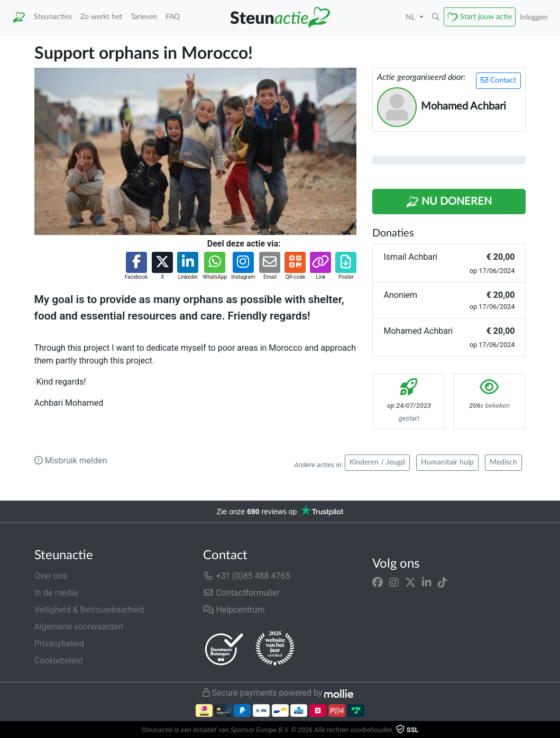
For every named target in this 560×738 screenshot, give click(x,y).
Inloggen (534, 17)
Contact (498, 80)
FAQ (173, 17)
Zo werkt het (101, 17)
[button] (436, 17)
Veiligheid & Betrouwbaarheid (89, 610)
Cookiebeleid (59, 660)
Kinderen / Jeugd (377, 462)
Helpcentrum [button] (234, 610)
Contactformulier (241, 593)
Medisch (503, 462)
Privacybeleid (59, 644)
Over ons (51, 576)
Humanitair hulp (447, 462)
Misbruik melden (71, 461)
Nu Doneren (449, 202)
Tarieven (144, 17)
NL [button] (411, 17)
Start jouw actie (486, 17)
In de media (56, 593)
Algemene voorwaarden (79, 627)
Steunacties (53, 17)
